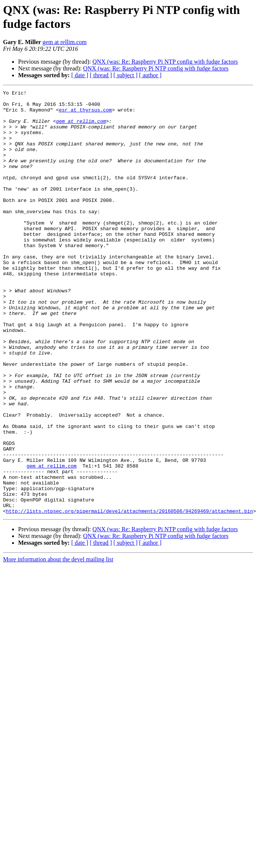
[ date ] (80, 75)
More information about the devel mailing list (58, 644)
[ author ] (150, 75)
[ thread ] (101, 75)
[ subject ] (126, 75)
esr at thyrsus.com (85, 114)
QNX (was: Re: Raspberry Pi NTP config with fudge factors (165, 62)
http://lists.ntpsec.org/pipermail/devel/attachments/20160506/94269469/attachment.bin (130, 596)
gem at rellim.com (65, 42)
